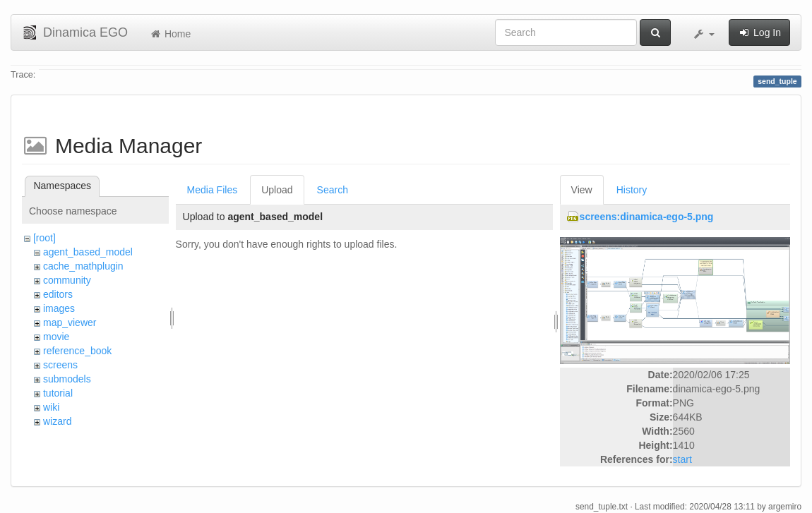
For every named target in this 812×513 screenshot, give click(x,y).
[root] (44, 238)
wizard (57, 421)
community (67, 280)
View (582, 190)
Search (333, 190)
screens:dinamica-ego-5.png (647, 217)
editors (58, 294)
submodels (67, 379)
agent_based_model (88, 252)
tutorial (58, 393)
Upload (277, 190)
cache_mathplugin (83, 266)
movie (56, 337)
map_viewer (70, 322)
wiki (51, 407)
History (632, 190)
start (682, 459)
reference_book (77, 351)
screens (60, 365)
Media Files (213, 190)
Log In (759, 32)
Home (170, 34)
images (59, 308)
